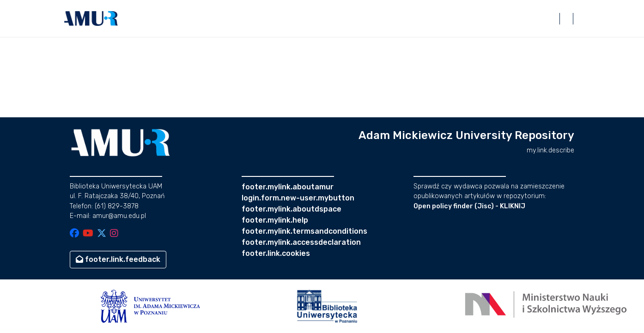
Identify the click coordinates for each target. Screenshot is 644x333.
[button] (91, 18)
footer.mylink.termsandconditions (304, 231)
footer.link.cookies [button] (276, 253)
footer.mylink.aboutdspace (292, 209)
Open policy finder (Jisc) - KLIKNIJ (469, 206)
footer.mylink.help (275, 220)
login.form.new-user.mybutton (298, 198)
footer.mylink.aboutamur (288, 187)
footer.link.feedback (118, 259)
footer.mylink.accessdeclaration (301, 242)
